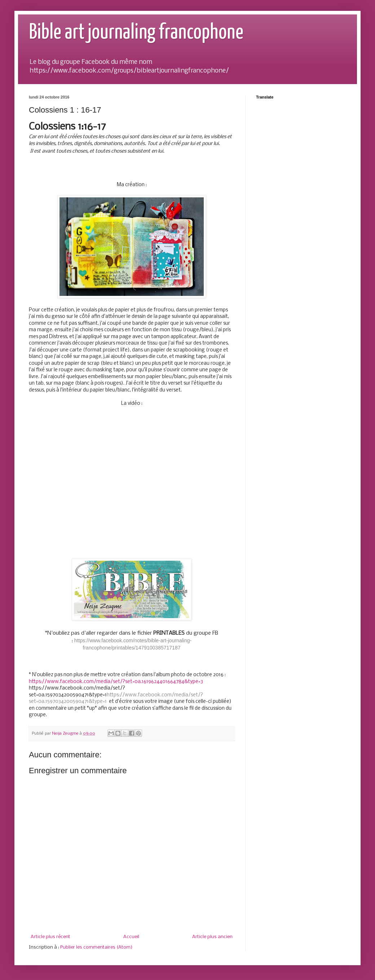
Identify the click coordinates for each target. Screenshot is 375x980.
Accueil (131, 937)
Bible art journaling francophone (136, 33)
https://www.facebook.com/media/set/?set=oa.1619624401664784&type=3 (116, 682)
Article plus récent (50, 937)
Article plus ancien (212, 937)
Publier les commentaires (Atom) (96, 947)
